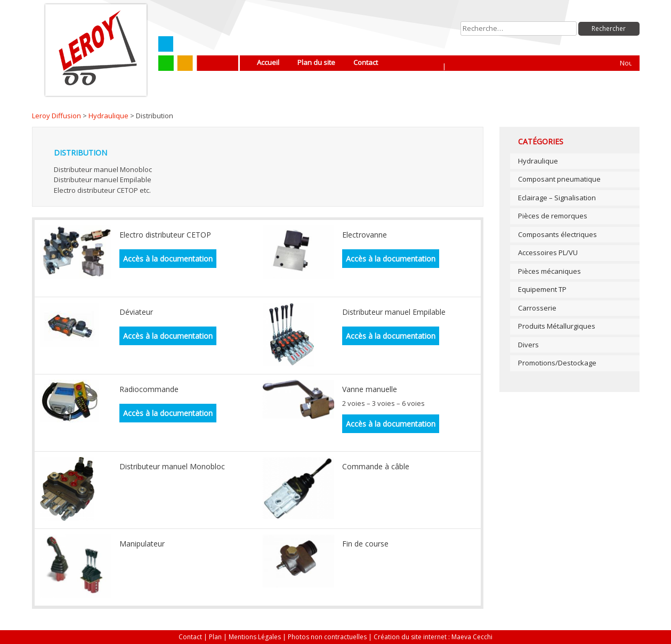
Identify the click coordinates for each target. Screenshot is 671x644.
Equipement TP (542, 289)
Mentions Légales (255, 637)
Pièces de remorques (553, 216)
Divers (528, 345)
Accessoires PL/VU (548, 252)
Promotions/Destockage (557, 363)
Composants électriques (557, 234)
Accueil (268, 62)
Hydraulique (108, 116)
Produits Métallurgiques (557, 326)
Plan (215, 637)
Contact (366, 62)
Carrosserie (537, 308)
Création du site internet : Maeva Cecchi (433, 637)
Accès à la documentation (168, 259)
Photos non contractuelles (327, 637)
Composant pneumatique (559, 179)
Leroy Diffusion (56, 116)
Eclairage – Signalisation (557, 198)
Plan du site (316, 62)
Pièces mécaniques (549, 271)
